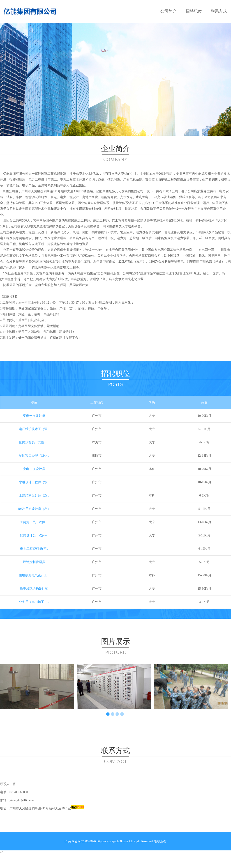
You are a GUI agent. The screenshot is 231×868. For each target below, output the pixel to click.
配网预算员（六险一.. (34, 442)
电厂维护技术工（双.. (34, 429)
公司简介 (169, 11)
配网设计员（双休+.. (34, 535)
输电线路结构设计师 (34, 589)
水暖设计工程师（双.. (34, 482)
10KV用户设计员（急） (34, 509)
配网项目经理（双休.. (34, 456)
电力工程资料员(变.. (34, 549)
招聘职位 (194, 11)
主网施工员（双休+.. (34, 522)
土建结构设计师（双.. (34, 496)
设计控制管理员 (34, 562)
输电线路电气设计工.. (34, 575)
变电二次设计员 (34, 469)
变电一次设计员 (34, 416)
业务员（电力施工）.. (34, 602)
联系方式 (219, 11)
